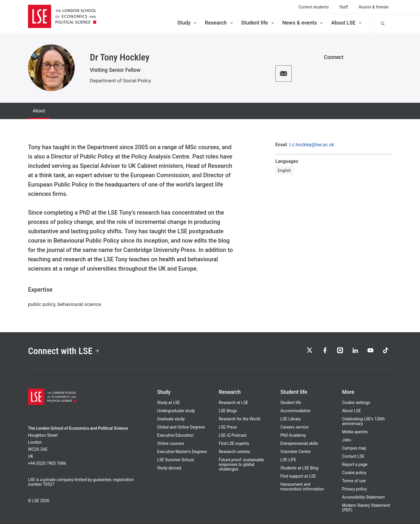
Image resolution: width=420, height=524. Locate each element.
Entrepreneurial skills (299, 443)
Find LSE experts (234, 443)
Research (219, 23)
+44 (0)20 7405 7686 (47, 463)
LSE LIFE (288, 460)
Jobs (347, 440)
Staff (344, 7)
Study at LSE (169, 403)
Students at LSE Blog (299, 468)
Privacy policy (355, 489)
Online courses (171, 443)
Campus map (354, 448)
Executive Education (175, 435)
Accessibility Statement (363, 497)
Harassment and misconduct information (302, 487)
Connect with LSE (64, 351)
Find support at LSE (298, 476)
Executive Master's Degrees (182, 452)
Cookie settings (356, 403)
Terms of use (354, 481)
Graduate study (171, 419)
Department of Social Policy (120, 81)
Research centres (235, 452)
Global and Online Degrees (181, 427)
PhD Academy (293, 435)
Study (187, 23)
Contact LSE (353, 456)
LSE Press (228, 427)
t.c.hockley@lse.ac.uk (312, 145)
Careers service (294, 427)
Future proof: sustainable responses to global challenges (241, 464)
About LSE (347, 23)
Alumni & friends (373, 7)
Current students (314, 7)
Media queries (355, 432)
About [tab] (39, 111)
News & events (303, 23)
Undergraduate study (176, 411)
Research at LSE (233, 403)
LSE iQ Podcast (233, 435)
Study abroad (169, 468)
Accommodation (295, 411)
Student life (258, 23)
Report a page (355, 464)
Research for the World (239, 419)
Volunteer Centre (295, 452)
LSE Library (290, 419)
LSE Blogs (228, 411)
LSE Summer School (176, 460)
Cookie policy (354, 473)
